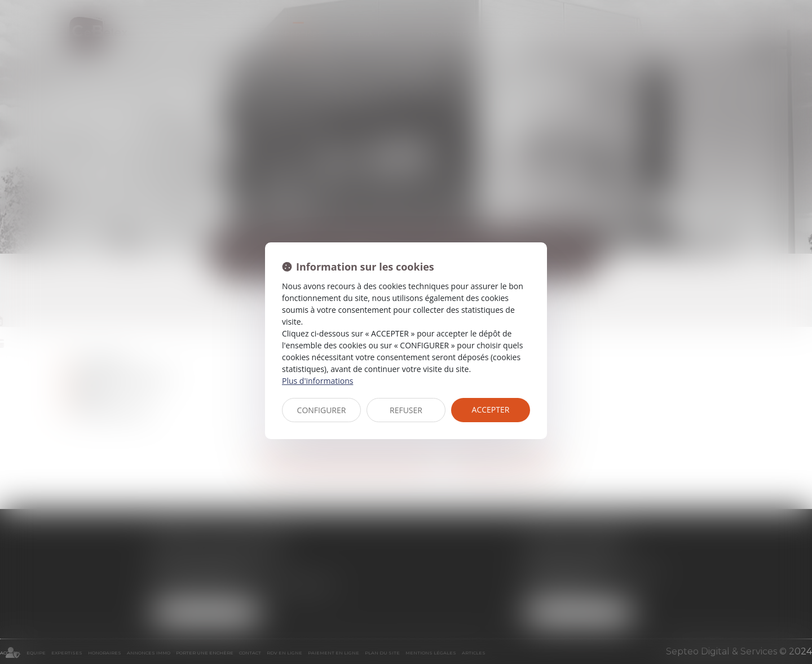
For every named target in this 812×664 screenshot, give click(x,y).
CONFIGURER (322, 410)
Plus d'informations (317, 381)
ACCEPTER (491, 410)
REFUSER (406, 410)
